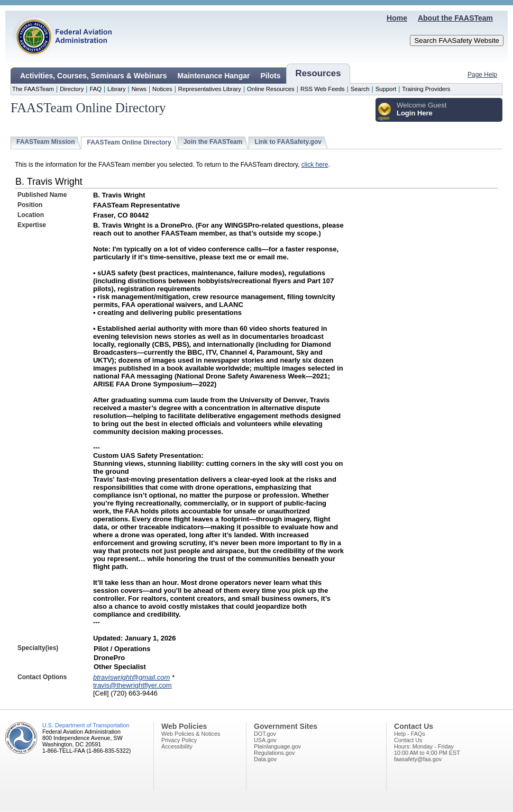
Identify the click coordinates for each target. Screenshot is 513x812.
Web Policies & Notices (191, 734)
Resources (318, 73)
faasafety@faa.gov (418, 759)
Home (397, 18)
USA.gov (265, 740)
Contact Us (408, 740)
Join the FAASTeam (213, 142)
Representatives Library (210, 89)
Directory (72, 89)
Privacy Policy (179, 740)
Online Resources (271, 89)
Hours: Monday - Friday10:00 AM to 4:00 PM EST (427, 750)
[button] (385, 112)
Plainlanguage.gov (277, 746)
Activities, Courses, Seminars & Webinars (94, 76)
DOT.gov (265, 734)
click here (315, 165)
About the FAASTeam (455, 18)
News (139, 89)
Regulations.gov (274, 753)
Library (116, 89)
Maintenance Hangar (214, 76)
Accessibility (177, 746)
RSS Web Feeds (323, 89)
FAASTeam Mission (45, 142)
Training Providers (426, 89)
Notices (162, 89)
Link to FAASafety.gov (288, 142)
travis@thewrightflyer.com (132, 685)
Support (386, 89)
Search (360, 89)
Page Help (482, 75)
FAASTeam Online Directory (129, 142)
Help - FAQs (410, 734)
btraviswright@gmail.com (131, 677)
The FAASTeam (33, 89)
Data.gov (265, 759)
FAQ (95, 89)
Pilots (270, 76)
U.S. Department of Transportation (86, 725)
